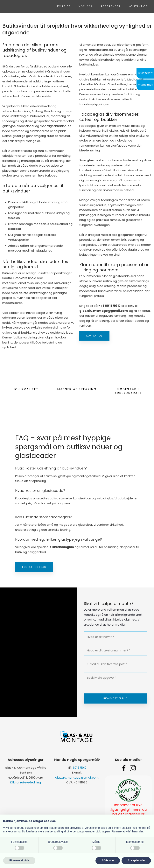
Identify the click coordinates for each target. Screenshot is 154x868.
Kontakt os (138, 6)
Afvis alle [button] (108, 860)
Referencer (111, 6)
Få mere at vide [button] (19, 860)
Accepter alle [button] (136, 860)
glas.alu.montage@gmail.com (77, 778)
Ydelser (86, 6)
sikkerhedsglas (62, 547)
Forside (64, 6)
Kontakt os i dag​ (34, 567)
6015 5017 (80, 768)
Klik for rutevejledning (26, 782)
